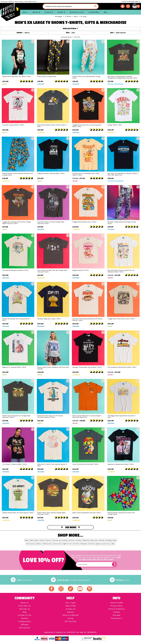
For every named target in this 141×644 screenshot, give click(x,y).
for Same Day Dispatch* (70, 580)
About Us (25, 603)
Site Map (116, 615)
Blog (25, 612)
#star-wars (94, 540)
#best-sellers (34, 540)
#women (71, 540)
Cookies (116, 612)
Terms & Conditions (116, 609)
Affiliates (25, 625)
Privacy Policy (116, 606)
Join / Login (70, 603)
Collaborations (25, 621)
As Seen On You (25, 615)
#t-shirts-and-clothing (60, 540)
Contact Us (70, 609)
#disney (39, 544)
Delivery (70, 612)
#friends (102, 540)
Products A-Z (116, 618)
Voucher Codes (116, 603)
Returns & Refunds (70, 615)
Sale (105, 12)
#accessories (57, 544)
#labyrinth (86, 540)
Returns (119, 580)
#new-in (49, 540)
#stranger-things (111, 540)
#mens (42, 540)
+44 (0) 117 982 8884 (128, 2)
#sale (27, 540)
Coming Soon (25, 628)
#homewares (30, 544)
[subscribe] (114, 564)
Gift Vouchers (70, 621)
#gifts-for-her (67, 544)
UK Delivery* (21, 580)
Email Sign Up (25, 606)
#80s (113, 544)
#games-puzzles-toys (103, 544)
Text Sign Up (25, 609)
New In (25, 12)
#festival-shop (47, 544)
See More (71, 527)
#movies (78, 540)
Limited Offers (94, 12)
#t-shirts (76, 544)
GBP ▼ (138, 1)
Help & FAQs (70, 606)
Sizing (70, 618)
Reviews (25, 618)
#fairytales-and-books (87, 544)
